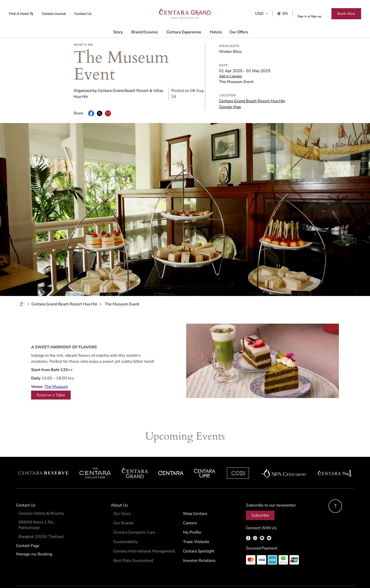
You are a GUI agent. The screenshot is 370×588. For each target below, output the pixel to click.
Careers (190, 506)
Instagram (255, 521)
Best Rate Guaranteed (133, 544)
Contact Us (83, 14)
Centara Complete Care (134, 516)
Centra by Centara (205, 456)
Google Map (230, 90)
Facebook (248, 521)
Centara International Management (144, 534)
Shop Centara (195, 497)
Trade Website (196, 525)
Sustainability (125, 525)
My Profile (192, 516)
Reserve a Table (51, 378)
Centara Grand (135, 456)
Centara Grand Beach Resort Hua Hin (252, 84)
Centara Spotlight (199, 534)
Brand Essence (145, 32)
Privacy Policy (56, 576)
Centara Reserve (43, 456)
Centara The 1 (335, 456)
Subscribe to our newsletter (271, 488)
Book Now (346, 13)
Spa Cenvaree (284, 456)
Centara (171, 456)
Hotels (216, 32)
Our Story (122, 497)
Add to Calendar (231, 59)
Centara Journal (54, 14)
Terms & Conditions (29, 576)
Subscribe (260, 499)
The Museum (56, 370)
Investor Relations (199, 544)
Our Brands (123, 506)
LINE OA (262, 521)
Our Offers (239, 32)
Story (118, 32)
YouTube (269, 521)
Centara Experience (184, 32)
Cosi (238, 456)
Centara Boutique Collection (95, 456)
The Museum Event (122, 287)
